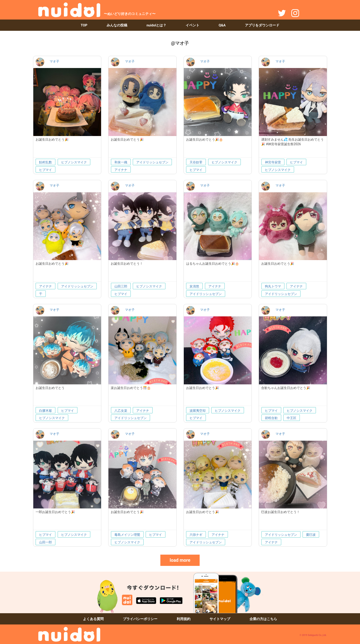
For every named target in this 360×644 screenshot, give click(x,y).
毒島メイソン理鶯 (127, 535)
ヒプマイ (45, 170)
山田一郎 (45, 542)
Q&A (222, 25)
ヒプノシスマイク (74, 162)
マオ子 (54, 61)
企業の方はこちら (263, 619)
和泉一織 (121, 162)
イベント (193, 25)
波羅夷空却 (198, 411)
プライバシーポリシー (140, 619)
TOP (84, 25)
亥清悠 (194, 286)
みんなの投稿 (117, 25)
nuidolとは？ (157, 25)
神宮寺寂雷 (273, 162)
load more (180, 560)
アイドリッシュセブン (152, 162)
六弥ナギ (196, 535)
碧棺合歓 (271, 418)
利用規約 (184, 619)
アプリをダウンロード (262, 25)
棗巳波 (311, 535)
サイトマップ (220, 619)
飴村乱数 (45, 162)
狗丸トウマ (273, 286)
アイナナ (121, 170)
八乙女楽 (121, 411)
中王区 (292, 418)
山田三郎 (121, 286)
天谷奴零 (196, 162)
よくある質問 (93, 619)
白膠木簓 (45, 411)
